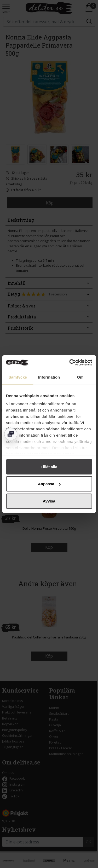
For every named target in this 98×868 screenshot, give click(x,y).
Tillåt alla (49, 467)
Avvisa (49, 501)
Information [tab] (49, 377)
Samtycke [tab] (18, 377)
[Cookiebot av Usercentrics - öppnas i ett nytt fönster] (70, 363)
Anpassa (49, 484)
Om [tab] (80, 377)
